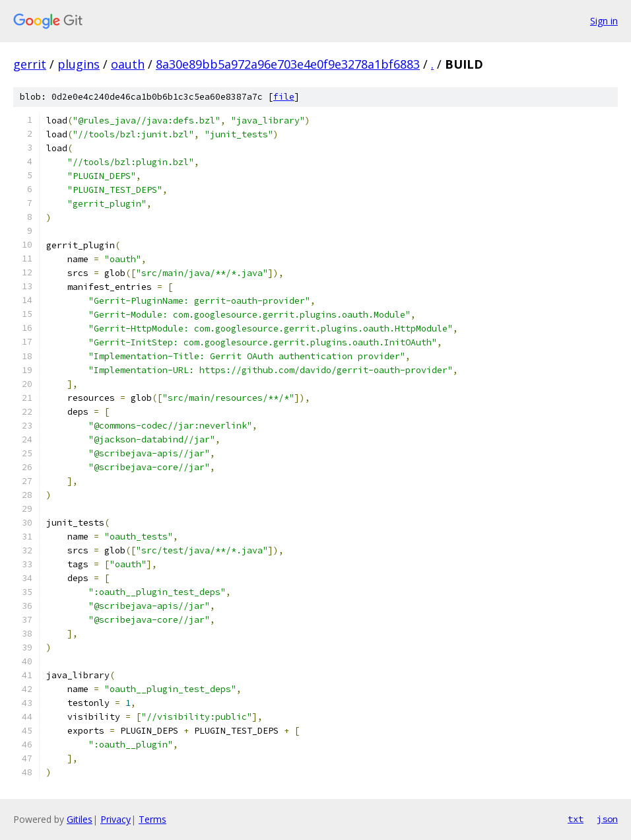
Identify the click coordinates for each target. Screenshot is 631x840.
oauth (128, 64)
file (284, 97)
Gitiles (80, 819)
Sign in (604, 21)
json (607, 819)
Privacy (116, 819)
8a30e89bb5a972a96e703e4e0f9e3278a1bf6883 (288, 64)
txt (576, 819)
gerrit (30, 64)
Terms (152, 819)
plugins (79, 64)
